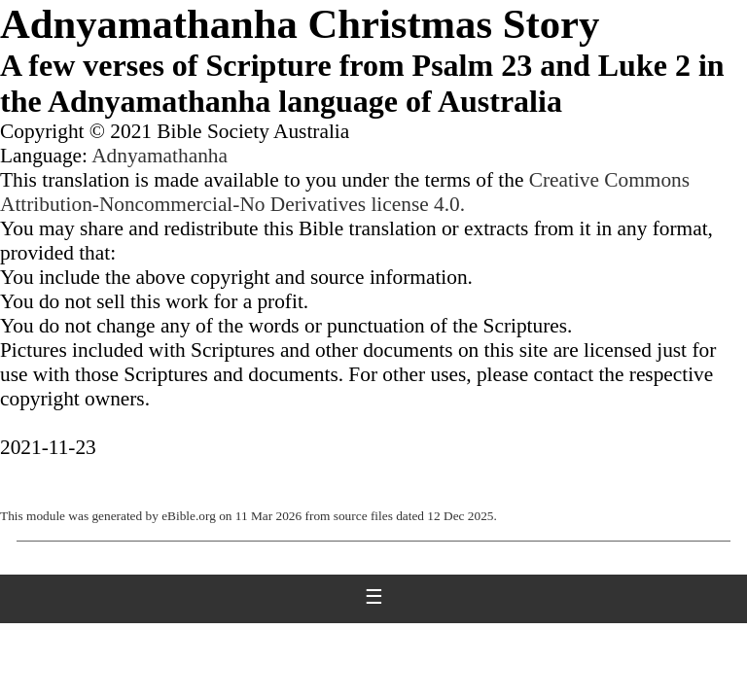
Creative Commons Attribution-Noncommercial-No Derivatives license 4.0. (345, 192)
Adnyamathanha (160, 156)
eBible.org (189, 516)
